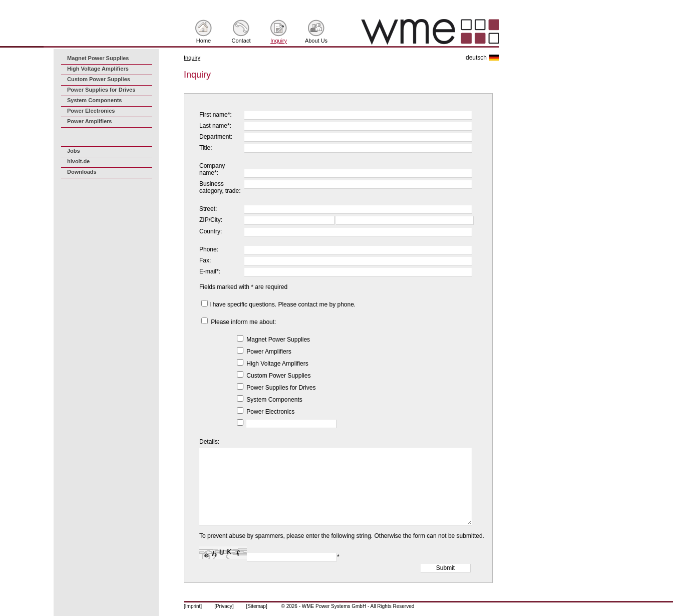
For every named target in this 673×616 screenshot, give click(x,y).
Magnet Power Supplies (98, 58)
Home (204, 41)
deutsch (476, 58)
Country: (211, 231)
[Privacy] (224, 606)
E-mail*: (210, 271)
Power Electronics (91, 111)
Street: (208, 209)
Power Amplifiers (89, 121)
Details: (209, 442)
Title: (206, 148)
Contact (241, 41)
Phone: (209, 249)
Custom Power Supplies (99, 79)
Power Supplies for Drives (101, 90)
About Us (316, 41)
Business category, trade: (220, 187)
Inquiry (279, 41)
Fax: (205, 260)
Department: (216, 137)
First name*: (216, 115)
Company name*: (212, 169)
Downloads (82, 172)
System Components (94, 100)
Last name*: (215, 126)
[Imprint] (193, 606)
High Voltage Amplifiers (98, 69)
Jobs (74, 151)
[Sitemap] (256, 606)
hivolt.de (78, 161)
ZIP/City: (211, 220)
